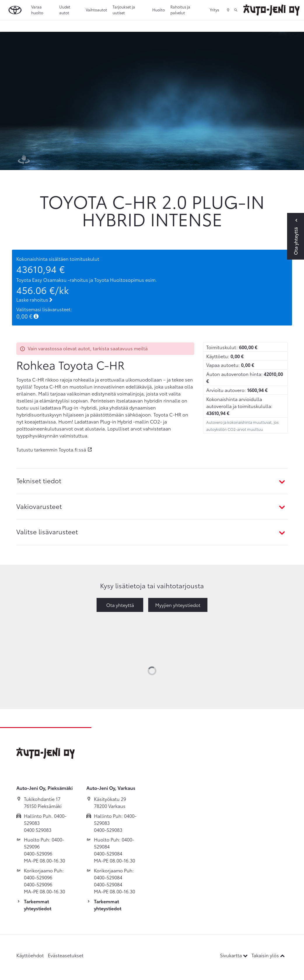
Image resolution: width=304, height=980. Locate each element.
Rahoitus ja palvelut (180, 10)
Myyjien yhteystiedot (178, 605)
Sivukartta (234, 955)
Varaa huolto (37, 10)
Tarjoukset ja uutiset (124, 10)
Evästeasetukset (66, 955)
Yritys (214, 10)
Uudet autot (65, 10)
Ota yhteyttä (120, 605)
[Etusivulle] (271, 10)
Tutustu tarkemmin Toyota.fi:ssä (51, 449)
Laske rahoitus (34, 299)
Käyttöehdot (30, 955)
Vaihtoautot (96, 10)
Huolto (159, 10)
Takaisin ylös (268, 955)
